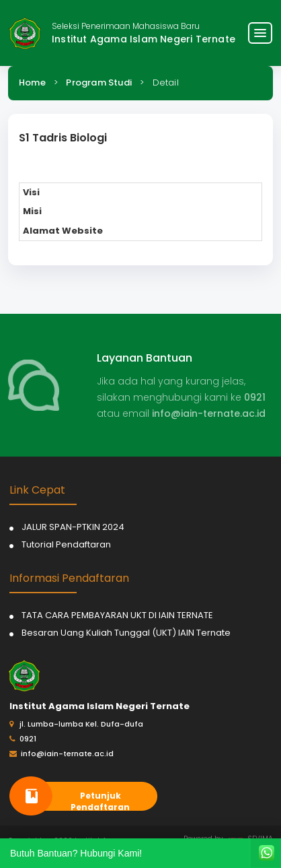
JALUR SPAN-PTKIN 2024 (73, 527)
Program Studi (99, 82)
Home (32, 82)
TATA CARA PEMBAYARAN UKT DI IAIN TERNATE (117, 615)
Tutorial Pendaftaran (66, 544)
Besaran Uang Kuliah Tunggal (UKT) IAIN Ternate (126, 633)
